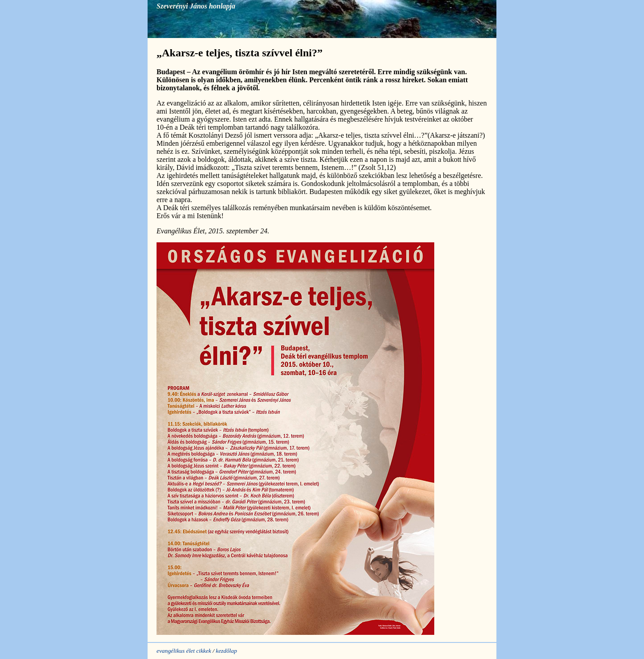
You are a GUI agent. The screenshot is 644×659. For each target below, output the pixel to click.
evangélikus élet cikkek (184, 651)
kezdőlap (226, 651)
